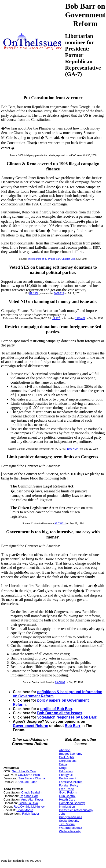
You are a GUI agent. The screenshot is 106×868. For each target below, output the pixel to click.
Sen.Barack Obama (32, 778)
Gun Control (67, 796)
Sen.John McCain (24, 771)
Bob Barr (73, 726)
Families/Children (71, 782)
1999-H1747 (73, 449)
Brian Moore (25, 810)
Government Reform (31, 726)
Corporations (68, 761)
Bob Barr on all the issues (60, 713)
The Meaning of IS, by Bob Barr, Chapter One (51, 259)
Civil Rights (67, 757)
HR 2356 (34, 293)
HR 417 (56, 318)
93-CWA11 (60, 524)
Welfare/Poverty (70, 831)
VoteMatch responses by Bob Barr (67, 717)
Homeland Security (72, 803)
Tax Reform (67, 824)
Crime (63, 764)
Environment (68, 778)
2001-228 (59, 293)
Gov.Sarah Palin (29, 775)
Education (66, 771)
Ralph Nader (31, 814)
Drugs (63, 768)
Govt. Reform (68, 792)
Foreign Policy (69, 785)
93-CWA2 (60, 682)
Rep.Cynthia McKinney (29, 807)
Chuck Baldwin (31, 792)
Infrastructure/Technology (76, 810)
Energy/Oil (66, 775)
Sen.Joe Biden (27, 782)
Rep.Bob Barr (29, 796)
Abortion (65, 750)
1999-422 (80, 318)
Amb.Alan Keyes (32, 799)
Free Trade (66, 789)
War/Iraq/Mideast (71, 828)
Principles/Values (71, 817)
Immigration (67, 807)
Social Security (69, 821)
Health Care (67, 799)
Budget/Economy (71, 754)
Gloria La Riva (28, 803)
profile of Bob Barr (56, 709)
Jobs (62, 814)
